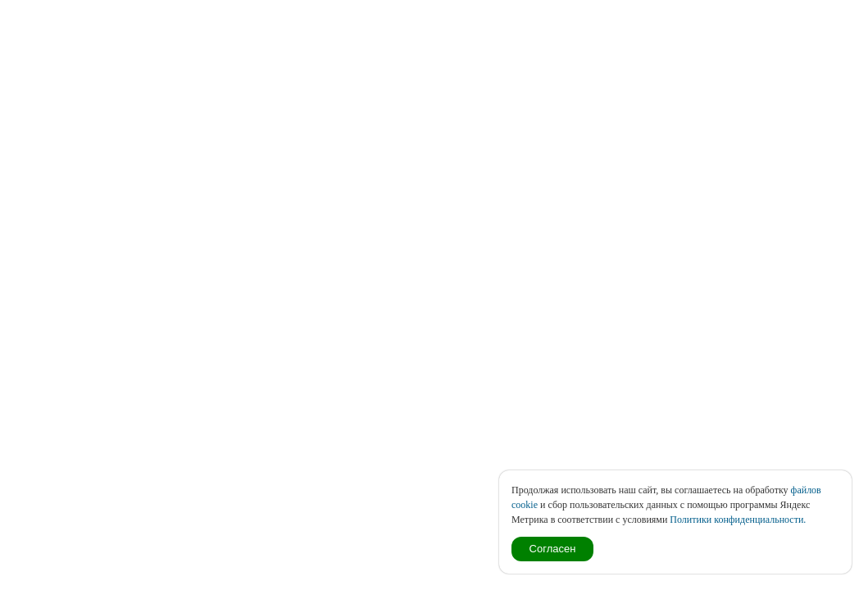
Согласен (553, 549)
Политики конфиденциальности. (738, 520)
